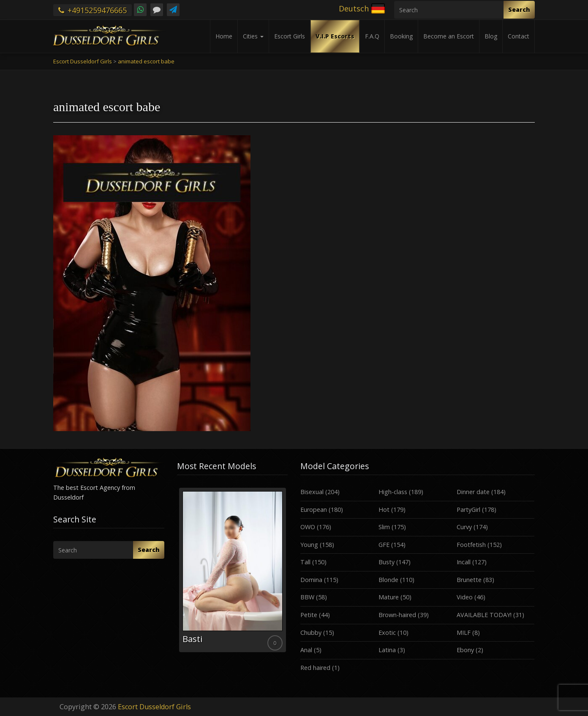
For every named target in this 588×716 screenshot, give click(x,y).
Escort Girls (290, 36)
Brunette (469, 580)
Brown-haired (397, 615)
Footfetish (471, 545)
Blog (491, 36)
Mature (389, 597)
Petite (309, 615)
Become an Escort (449, 36)
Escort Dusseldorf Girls (154, 707)
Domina (311, 580)
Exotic (387, 633)
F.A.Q (372, 36)
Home (224, 36)
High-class (393, 492)
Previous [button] (177, 573)
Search (519, 10)
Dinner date (473, 492)
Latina (387, 650)
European (314, 510)
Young (309, 545)
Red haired (315, 668)
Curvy (464, 527)
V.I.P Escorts (335, 36)
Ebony (465, 650)
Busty (387, 562)
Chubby (311, 633)
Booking (401, 36)
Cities (253, 36)
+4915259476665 (93, 10)
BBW (307, 597)
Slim (384, 527)
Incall (464, 562)
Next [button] (288, 573)
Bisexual (312, 492)
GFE (384, 545)
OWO (308, 527)
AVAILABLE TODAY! (484, 615)
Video (465, 597)
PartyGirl (468, 510)
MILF (464, 633)
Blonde (388, 580)
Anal (306, 650)
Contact (519, 36)
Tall (305, 562)
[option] (233, 570)
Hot (384, 510)
